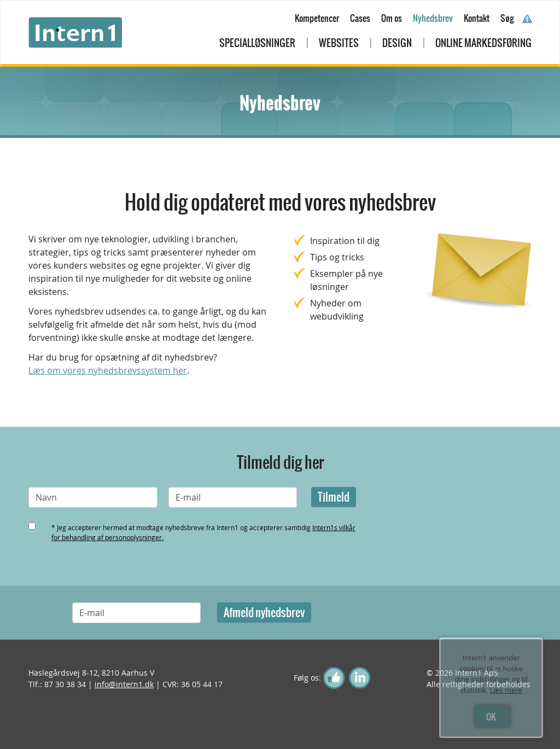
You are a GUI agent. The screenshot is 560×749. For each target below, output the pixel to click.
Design (397, 43)
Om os (392, 18)
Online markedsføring (483, 43)
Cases (360, 18)
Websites (339, 43)
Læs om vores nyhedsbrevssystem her (108, 370)
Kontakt (477, 18)
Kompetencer (317, 18)
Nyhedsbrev (433, 18)
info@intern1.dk (124, 684)
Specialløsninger (257, 43)
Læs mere (506, 690)
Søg (507, 18)
